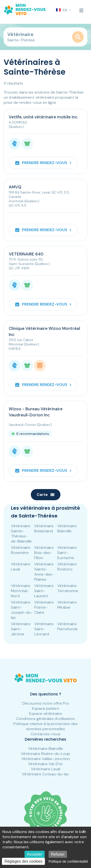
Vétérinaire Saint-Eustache (67, 553)
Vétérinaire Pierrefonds (67, 626)
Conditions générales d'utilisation (45, 719)
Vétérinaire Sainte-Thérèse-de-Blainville (21, 534)
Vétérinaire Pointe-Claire (44, 607)
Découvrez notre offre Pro (46, 703)
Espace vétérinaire (46, 714)
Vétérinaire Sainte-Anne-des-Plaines (44, 572)
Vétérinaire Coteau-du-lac (45, 774)
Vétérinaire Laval (21, 567)
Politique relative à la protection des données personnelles (45, 726)
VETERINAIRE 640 (26, 254)
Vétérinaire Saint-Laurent (44, 591)
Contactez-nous (45, 734)
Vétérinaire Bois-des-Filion (44, 553)
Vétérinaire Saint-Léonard (44, 629)
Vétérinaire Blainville (67, 528)
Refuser (58, 854)
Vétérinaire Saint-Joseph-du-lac (22, 610)
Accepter (35, 854)
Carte (46, 495)
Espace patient (46, 708)
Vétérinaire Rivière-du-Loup (45, 754)
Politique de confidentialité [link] (68, 861)
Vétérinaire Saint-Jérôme (21, 629)
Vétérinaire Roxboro (67, 567)
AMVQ (15, 187)
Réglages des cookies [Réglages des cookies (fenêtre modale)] (23, 861)
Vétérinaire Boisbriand (44, 528)
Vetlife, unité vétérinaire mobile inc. (43, 117)
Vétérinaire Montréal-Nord (21, 591)
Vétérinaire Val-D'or (45, 764)
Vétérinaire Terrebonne (68, 588)
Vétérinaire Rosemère (21, 550)
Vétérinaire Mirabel (67, 605)
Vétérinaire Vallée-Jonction (46, 759)
